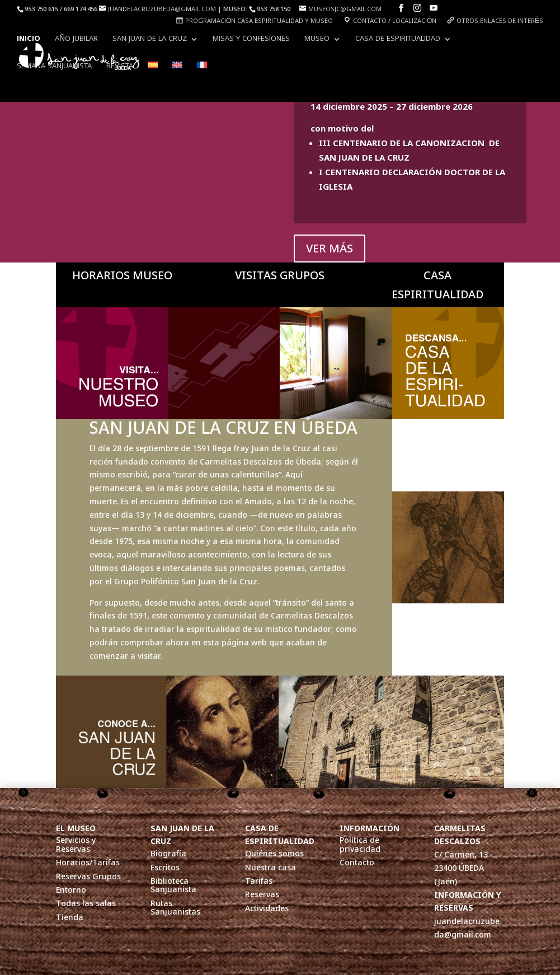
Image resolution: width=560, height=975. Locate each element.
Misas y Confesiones (251, 40)
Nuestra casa (270, 868)
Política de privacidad (360, 845)
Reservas (262, 895)
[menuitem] (153, 75)
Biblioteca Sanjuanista (173, 885)
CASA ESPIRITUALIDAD (437, 285)
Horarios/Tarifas (88, 863)
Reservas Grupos (88, 877)
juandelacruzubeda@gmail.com (162, 10)
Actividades (267, 909)
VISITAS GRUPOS (280, 275)
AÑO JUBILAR (76, 40)
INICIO (29, 40)
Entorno (71, 890)
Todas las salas (86, 904)
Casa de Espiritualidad (398, 40)
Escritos (165, 868)
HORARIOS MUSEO (122, 275)
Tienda (70, 918)
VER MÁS (330, 248)
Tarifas (259, 881)
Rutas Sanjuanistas (175, 908)
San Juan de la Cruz (150, 40)
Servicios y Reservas (76, 845)
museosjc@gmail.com (345, 10)
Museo (317, 40)
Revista (120, 68)
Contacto (357, 863)
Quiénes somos (274, 854)
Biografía (168, 854)
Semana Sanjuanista (54, 68)
